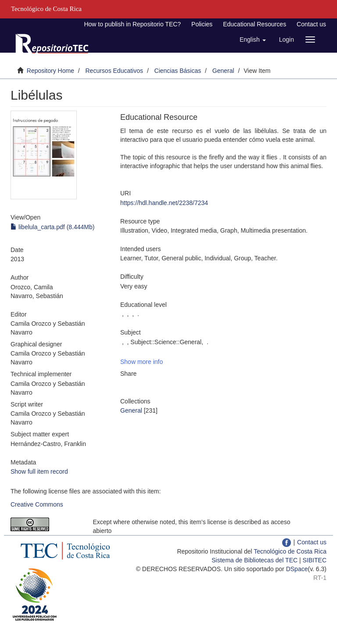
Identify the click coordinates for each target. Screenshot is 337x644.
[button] (253, 40)
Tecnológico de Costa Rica (290, 551)
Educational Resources (255, 24)
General (223, 71)
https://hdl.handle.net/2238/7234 (164, 203)
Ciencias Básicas (178, 71)
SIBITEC (315, 560)
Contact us (311, 24)
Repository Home (50, 71)
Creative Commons (37, 504)
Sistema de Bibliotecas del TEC (255, 560)
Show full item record (39, 471)
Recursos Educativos (115, 71)
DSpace (297, 569)
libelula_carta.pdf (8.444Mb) (52, 227)
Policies (202, 24)
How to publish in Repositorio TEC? (132, 24)
